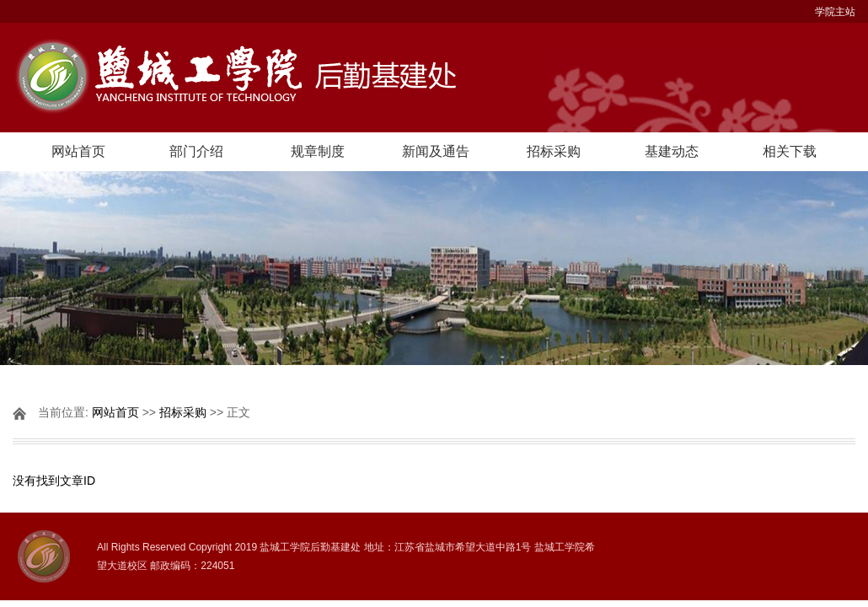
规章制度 (318, 151)
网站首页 (78, 151)
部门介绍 (196, 151)
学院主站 (835, 12)
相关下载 (790, 151)
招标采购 (554, 151)
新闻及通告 (436, 151)
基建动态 (672, 151)
